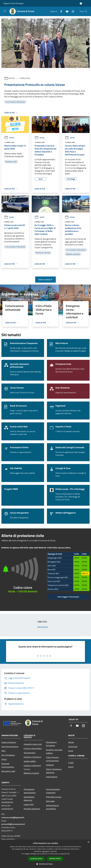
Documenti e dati (8, 771)
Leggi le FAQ (29, 804)
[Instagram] (72, 11)
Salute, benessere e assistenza (54, 771)
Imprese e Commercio (32, 757)
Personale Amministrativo (8, 765)
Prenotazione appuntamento (30, 791)
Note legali (50, 801)
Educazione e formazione (51, 744)
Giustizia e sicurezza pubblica (54, 751)
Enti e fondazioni (8, 755)
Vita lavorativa (30, 753)
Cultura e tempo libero (33, 748)
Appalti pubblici (30, 761)
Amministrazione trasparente (53, 791)
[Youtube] (66, 11)
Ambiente (50, 765)
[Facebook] (60, 11)
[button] (45, 864)
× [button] (88, 842)
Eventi (71, 767)
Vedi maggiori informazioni (68, 597)
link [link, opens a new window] (68, 854)
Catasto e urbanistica (32, 765)
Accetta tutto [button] (36, 859)
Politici (4, 759)
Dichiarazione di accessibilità (52, 807)
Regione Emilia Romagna (14, 3)
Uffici (3, 751)
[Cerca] (86, 11)
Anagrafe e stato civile (33, 744)
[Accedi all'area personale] (81, 3)
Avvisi (71, 751)
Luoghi (71, 763)
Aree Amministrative (10, 747)
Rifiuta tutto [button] (55, 859)
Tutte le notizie (45, 280)
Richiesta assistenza (32, 809)
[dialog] (45, 854)
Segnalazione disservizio (29, 798)
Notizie (12, 78)
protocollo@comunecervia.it (13, 824)
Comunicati (73, 747)
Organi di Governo (9, 742)
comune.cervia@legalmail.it (13, 817)
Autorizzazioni (52, 777)
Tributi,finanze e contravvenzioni (52, 759)
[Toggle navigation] (5, 11)
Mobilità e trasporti (31, 773)
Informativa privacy (54, 797)
